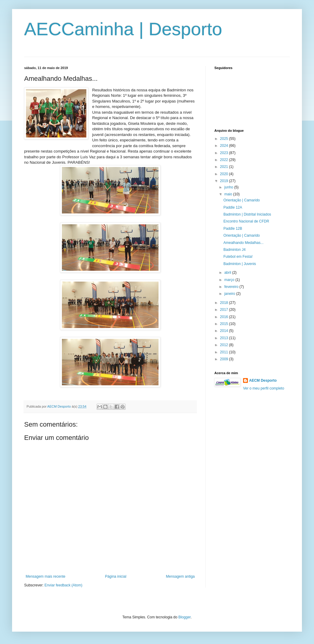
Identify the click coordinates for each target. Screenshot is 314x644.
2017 (225, 310)
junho (229, 187)
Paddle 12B (233, 229)
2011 (225, 352)
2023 (225, 153)
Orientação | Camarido (242, 200)
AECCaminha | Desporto (123, 29)
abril (228, 273)
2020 (225, 174)
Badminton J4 (234, 250)
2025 (225, 139)
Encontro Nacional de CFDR (246, 221)
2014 (225, 331)
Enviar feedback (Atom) (63, 585)
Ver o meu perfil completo (264, 388)
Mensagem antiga (180, 576)
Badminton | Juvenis (240, 264)
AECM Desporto (263, 380)
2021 (225, 167)
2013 (225, 338)
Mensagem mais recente (45, 576)
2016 (225, 317)
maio (229, 194)
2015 (225, 324)
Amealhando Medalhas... (244, 243)
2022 (225, 160)
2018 (225, 303)
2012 (225, 345)
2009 (225, 359)
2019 (225, 181)
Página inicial (116, 576)
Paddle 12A (233, 207)
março (230, 280)
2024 (225, 146)
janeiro (230, 294)
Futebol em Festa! (238, 257)
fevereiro (232, 287)
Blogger (185, 617)
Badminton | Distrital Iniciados (247, 214)
